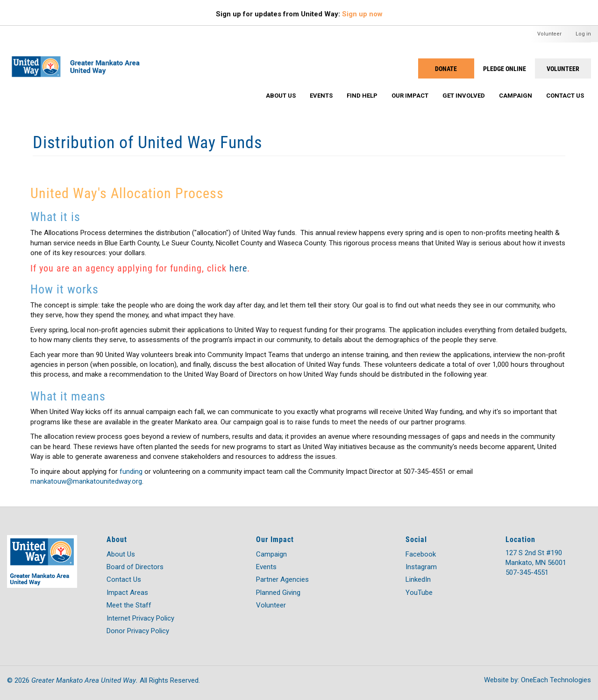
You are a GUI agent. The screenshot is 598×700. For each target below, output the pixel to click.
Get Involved (464, 96)
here (238, 268)
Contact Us (565, 96)
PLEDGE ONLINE (505, 68)
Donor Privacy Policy (138, 631)
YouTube (419, 593)
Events (321, 96)
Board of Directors (135, 567)
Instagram (421, 567)
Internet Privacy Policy (140, 618)
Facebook (421, 554)
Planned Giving (278, 593)
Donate (446, 68)
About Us (281, 96)
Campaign (516, 96)
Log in (583, 34)
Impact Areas (127, 593)
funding (131, 471)
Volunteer (549, 34)
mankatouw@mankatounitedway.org (86, 481)
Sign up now (362, 14)
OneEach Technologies (556, 680)
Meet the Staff (129, 605)
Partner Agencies (282, 579)
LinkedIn (418, 579)
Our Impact (410, 96)
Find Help (362, 96)
